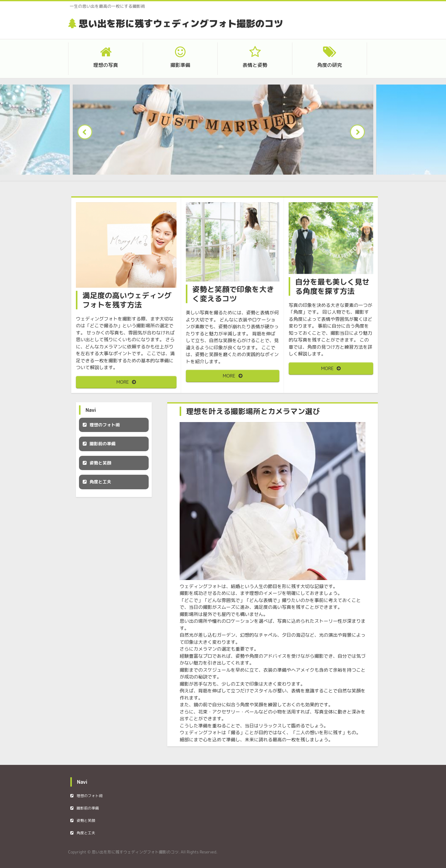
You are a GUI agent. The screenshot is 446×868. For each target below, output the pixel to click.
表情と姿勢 (255, 65)
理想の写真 (106, 65)
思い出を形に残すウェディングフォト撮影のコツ (181, 24)
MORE (123, 382)
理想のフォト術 (105, 425)
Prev (87, 134)
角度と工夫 (100, 482)
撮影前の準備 (103, 444)
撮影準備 (180, 65)
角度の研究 (330, 65)
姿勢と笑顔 (100, 463)
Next (359, 134)
